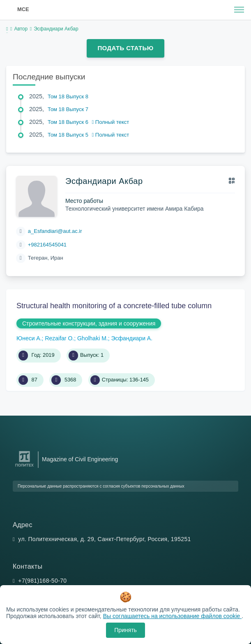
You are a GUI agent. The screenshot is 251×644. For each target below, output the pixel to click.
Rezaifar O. (59, 338)
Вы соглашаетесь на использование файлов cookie (173, 616)
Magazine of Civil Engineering (80, 459)
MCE (23, 9)
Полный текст (111, 122)
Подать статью (125, 48)
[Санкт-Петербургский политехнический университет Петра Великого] (24, 467)
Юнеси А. (29, 338)
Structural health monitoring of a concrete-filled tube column (114, 306)
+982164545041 (47, 245)
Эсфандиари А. (132, 338)
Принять (125, 630)
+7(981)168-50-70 (42, 581)
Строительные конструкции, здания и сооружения (89, 323)
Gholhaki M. (93, 338)
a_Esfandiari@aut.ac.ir (55, 231)
